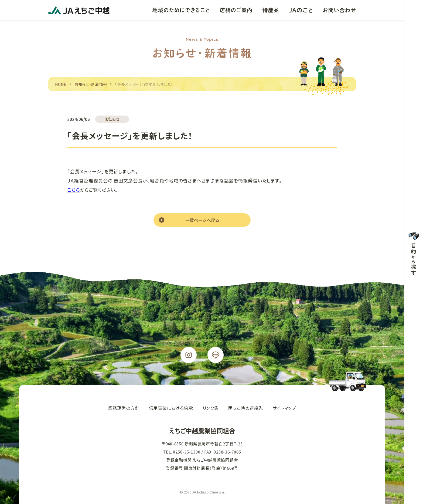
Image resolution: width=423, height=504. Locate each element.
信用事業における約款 (171, 408)
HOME (61, 84)
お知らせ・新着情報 (91, 84)
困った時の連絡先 (246, 408)
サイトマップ (284, 408)
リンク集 (211, 408)
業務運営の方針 (124, 408)
